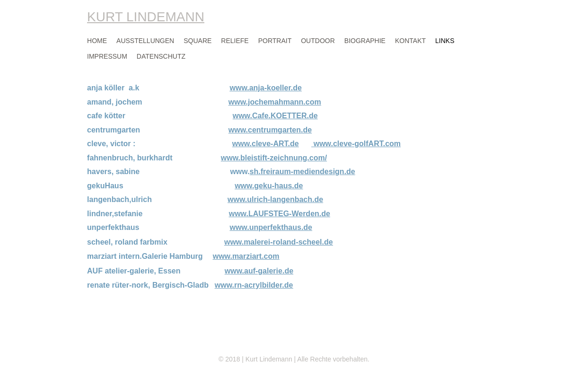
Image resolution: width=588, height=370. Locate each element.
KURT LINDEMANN (146, 17)
